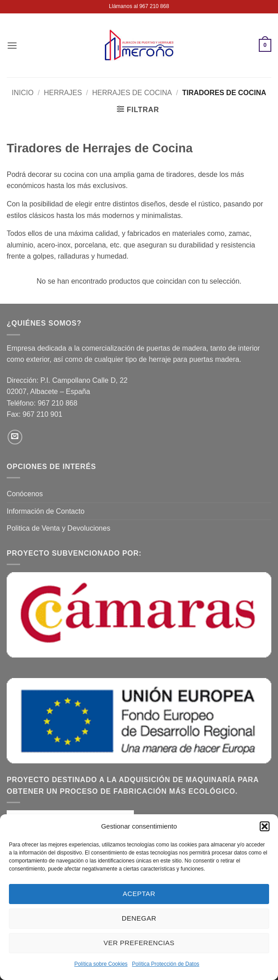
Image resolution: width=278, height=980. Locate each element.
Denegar (139, 918)
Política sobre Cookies (101, 964)
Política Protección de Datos (166, 964)
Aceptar (139, 894)
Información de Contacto (46, 511)
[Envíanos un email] (15, 437)
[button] (265, 826)
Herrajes (63, 93)
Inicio (23, 93)
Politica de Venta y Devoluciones (58, 528)
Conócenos (25, 494)
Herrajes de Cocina (132, 93)
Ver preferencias (139, 943)
